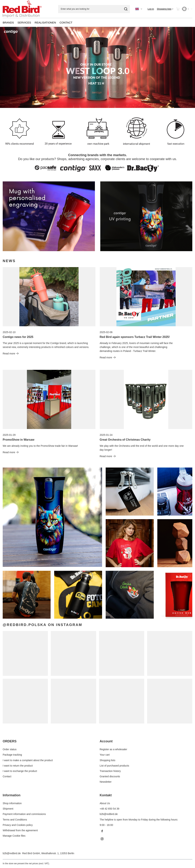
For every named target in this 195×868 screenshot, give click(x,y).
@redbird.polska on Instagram (43, 625)
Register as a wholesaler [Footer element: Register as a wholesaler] (113, 749)
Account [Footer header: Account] (106, 741)
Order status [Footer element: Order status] (10, 749)
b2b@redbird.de (12, 853)
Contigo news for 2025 (18, 337)
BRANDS (8, 22)
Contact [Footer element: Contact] (7, 776)
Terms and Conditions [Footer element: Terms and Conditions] (15, 820)
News (9, 261)
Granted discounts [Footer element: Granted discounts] (110, 776)
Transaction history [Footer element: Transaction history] (110, 771)
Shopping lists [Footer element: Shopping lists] (108, 760)
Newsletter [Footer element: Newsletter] (106, 782)
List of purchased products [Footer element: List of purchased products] (114, 766)
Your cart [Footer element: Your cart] (105, 755)
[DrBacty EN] (49, 216)
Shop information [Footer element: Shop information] (12, 803)
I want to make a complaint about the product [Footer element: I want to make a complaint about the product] (28, 760)
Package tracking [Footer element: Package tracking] (12, 755)
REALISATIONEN (45, 22)
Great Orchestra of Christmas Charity (125, 440)
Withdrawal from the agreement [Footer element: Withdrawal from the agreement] (20, 830)
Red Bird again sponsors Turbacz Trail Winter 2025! (135, 337)
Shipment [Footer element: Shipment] (8, 809)
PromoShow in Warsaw (18, 440)
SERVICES (24, 22)
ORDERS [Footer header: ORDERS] (10, 741)
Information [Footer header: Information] (12, 795)
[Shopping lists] (165, 9)
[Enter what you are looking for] (94, 9)
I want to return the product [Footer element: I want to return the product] (18, 766)
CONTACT (66, 22)
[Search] (126, 9)
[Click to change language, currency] (139, 9)
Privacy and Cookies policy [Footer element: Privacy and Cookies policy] (18, 825)
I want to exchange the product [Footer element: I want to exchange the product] (20, 771)
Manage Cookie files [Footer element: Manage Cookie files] (14, 836)
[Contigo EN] (146, 216)
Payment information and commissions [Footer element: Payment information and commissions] (24, 814)
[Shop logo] (22, 9)
